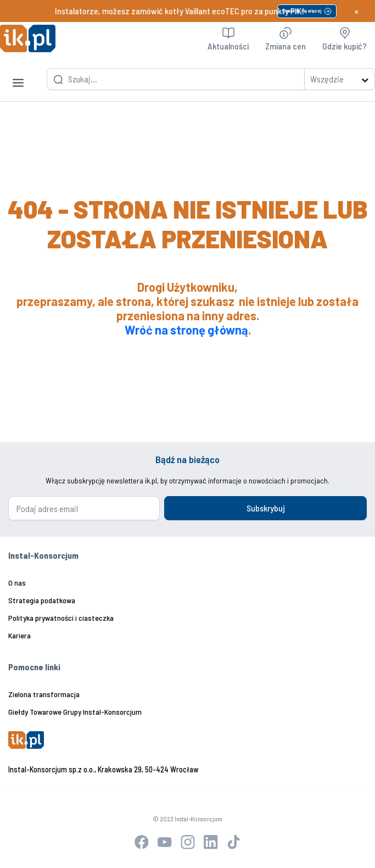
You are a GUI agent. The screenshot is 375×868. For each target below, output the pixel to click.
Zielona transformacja (44, 694)
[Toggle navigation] (18, 74)
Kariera (19, 635)
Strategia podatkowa (42, 600)
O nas (17, 583)
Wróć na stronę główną (186, 330)
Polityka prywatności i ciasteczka (61, 618)
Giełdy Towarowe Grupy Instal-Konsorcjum (75, 712)
